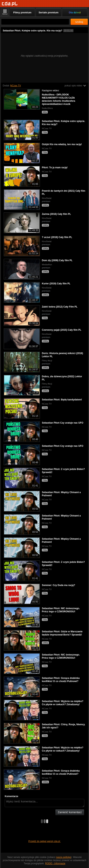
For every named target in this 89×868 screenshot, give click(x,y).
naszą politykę (63, 857)
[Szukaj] (35, 22)
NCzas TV (16, 86)
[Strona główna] (10, 4)
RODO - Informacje (55, 863)
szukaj (79, 22)
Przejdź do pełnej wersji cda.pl (44, 841)
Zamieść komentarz (70, 812)
